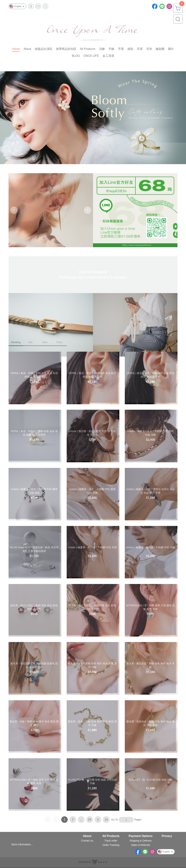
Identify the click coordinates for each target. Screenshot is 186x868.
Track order (111, 841)
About (87, 836)
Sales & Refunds (141, 845)
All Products (111, 836)
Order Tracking (111, 845)
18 (90, 819)
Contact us (87, 841)
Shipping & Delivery (141, 841)
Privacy (167, 836)
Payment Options (141, 836)
